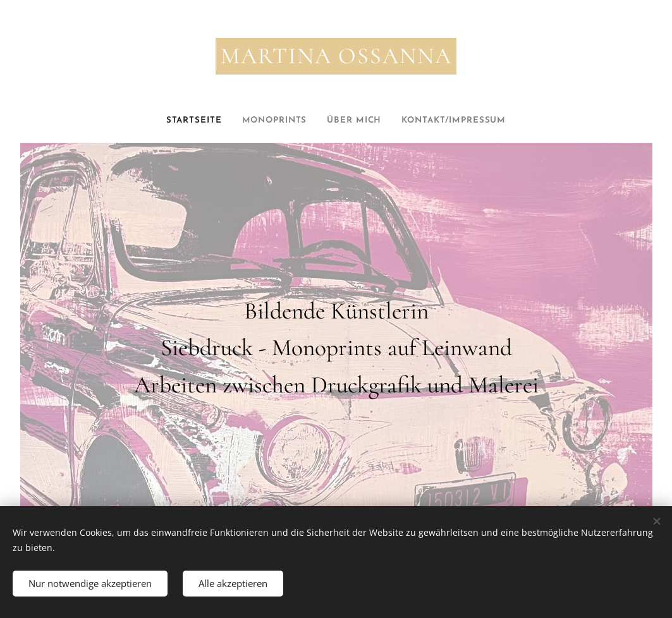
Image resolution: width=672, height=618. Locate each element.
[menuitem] (182, 121)
